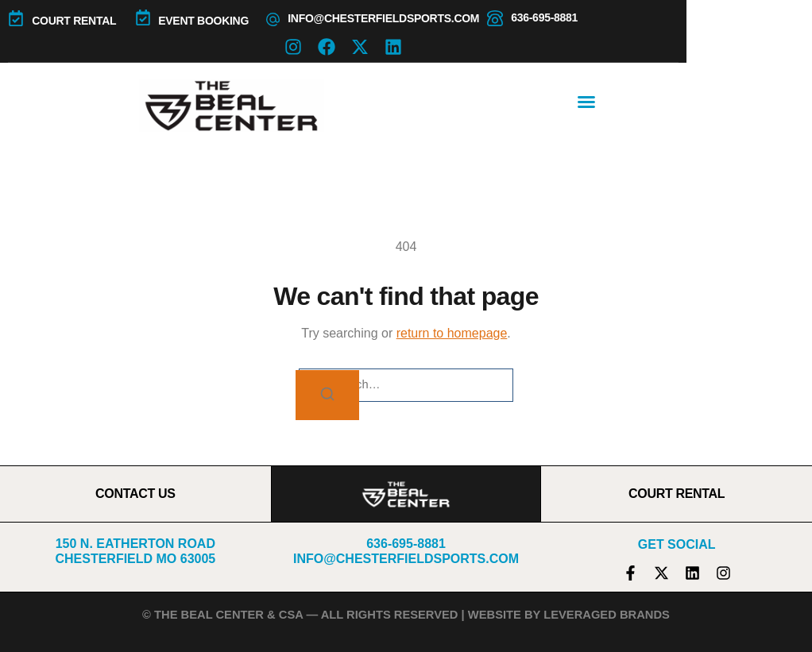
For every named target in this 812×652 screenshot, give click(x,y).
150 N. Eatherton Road (135, 544)
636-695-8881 (544, 17)
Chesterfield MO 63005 (135, 559)
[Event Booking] (143, 17)
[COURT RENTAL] (16, 18)
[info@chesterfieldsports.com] (273, 19)
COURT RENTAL (74, 21)
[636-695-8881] (495, 18)
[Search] (327, 395)
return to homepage (452, 333)
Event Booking (203, 21)
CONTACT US (135, 494)
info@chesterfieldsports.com (383, 18)
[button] (586, 102)
